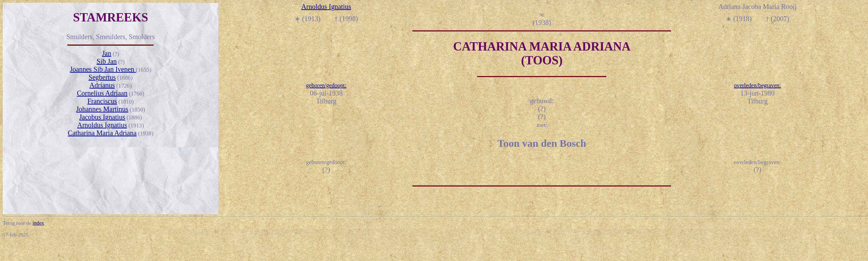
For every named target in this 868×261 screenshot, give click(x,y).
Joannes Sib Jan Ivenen (103, 69)
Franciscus (102, 101)
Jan (107, 53)
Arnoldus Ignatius (102, 125)
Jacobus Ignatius (102, 117)
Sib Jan (107, 61)
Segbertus (102, 77)
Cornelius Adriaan (102, 93)
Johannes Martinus (102, 109)
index (38, 223)
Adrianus (102, 85)
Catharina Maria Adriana (102, 133)
